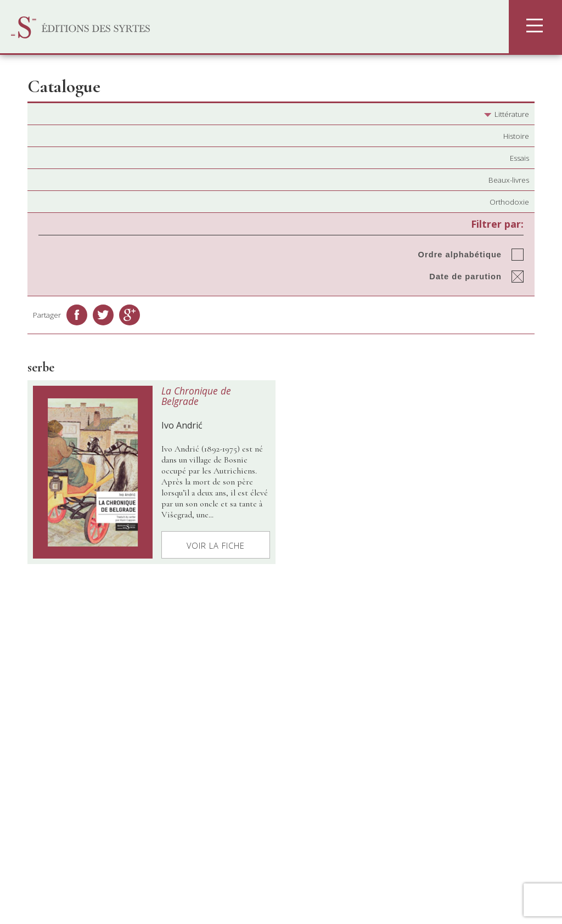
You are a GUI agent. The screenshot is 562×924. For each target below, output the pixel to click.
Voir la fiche (216, 545)
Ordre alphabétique (460, 255)
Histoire (516, 136)
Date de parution (465, 277)
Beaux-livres (509, 180)
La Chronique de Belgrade (196, 396)
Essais (519, 158)
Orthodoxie (509, 202)
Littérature (507, 114)
